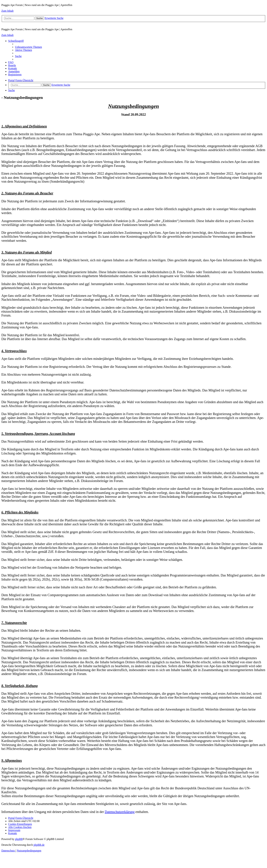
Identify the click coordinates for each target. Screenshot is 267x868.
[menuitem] (28, 47)
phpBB (19, 839)
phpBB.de (39, 845)
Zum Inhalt (7, 11)
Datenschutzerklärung (120, 812)
